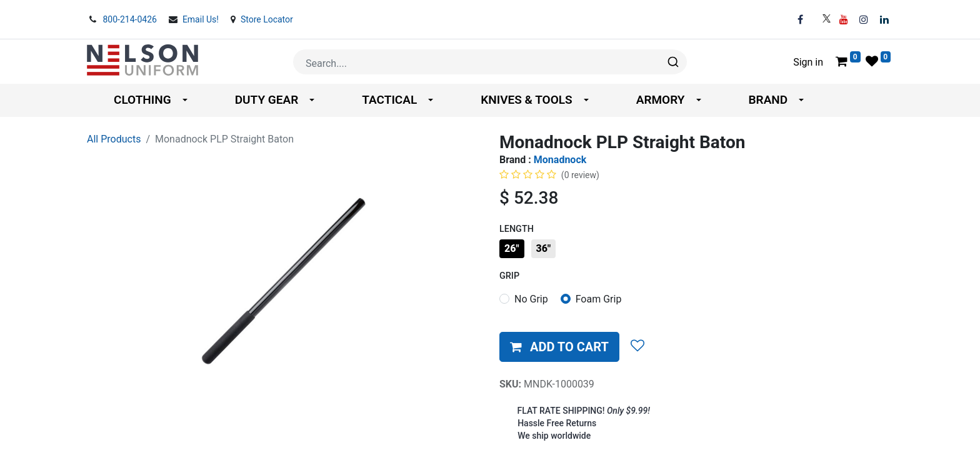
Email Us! (202, 19)
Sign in (808, 62)
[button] (559, 347)
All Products (114, 139)
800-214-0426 (131, 19)
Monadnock (560, 160)
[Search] (672, 62)
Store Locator (267, 19)
